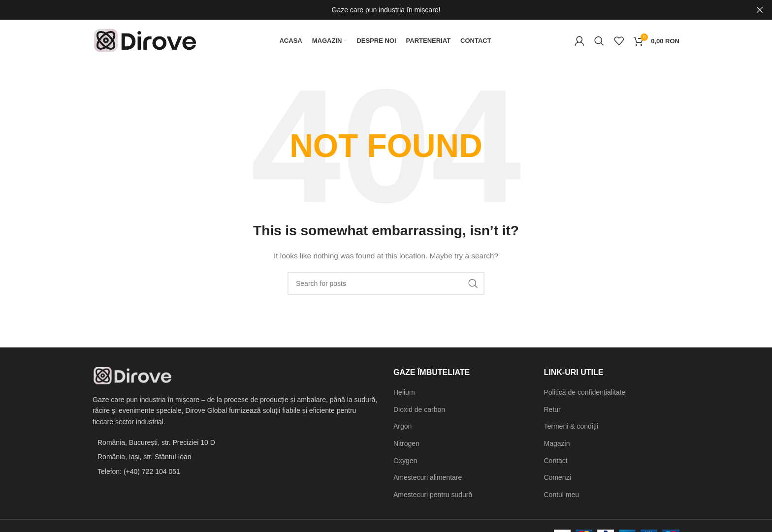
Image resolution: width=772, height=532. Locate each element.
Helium (404, 395)
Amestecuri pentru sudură (433, 497)
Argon (402, 429)
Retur (552, 411)
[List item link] (236, 473)
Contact (556, 463)
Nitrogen (406, 446)
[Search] (599, 42)
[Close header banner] (760, 10)
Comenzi (558, 480)
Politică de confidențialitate (585, 395)
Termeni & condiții (571, 429)
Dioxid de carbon (419, 411)
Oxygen (405, 463)
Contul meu (562, 497)
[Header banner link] (371, 10)
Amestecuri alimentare (428, 480)
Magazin (557, 446)
